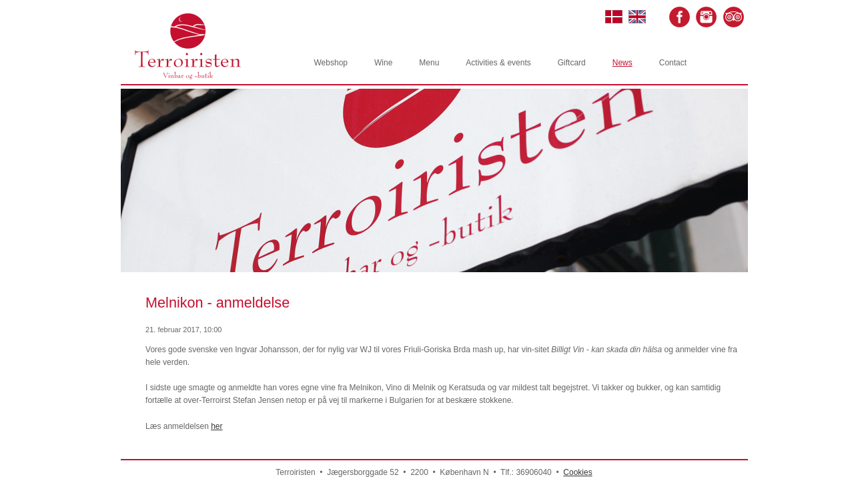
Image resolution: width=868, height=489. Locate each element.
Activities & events (498, 63)
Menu (429, 63)
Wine (383, 63)
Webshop (331, 63)
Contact (673, 63)
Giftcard (572, 63)
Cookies (577, 472)
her (216, 426)
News (622, 63)
